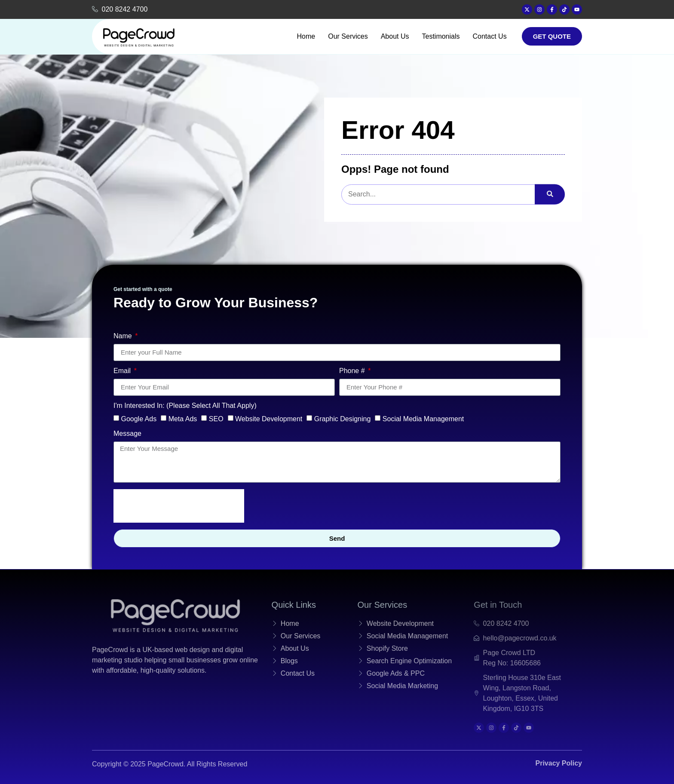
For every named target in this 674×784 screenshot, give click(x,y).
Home (306, 36)
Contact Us (490, 36)
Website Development (269, 418)
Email (123, 371)
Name (124, 336)
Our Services (348, 36)
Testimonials (441, 36)
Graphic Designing (343, 418)
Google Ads (139, 418)
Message (127, 434)
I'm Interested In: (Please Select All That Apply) (185, 406)
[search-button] (550, 194)
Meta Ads (183, 418)
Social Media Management (423, 418)
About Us (395, 36)
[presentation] (179, 506)
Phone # (353, 371)
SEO (216, 418)
